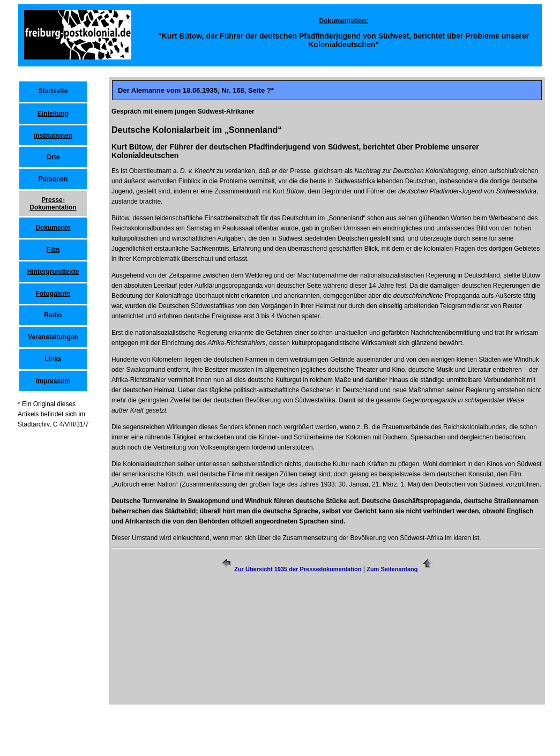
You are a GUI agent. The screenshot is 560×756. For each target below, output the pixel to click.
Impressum (53, 381)
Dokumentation (343, 21)
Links (53, 359)
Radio (53, 315)
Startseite (53, 91)
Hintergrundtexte (53, 272)
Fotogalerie (53, 294)
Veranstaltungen (53, 337)
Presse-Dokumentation (53, 204)
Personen (53, 179)
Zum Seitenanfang (392, 569)
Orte (53, 157)
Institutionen (53, 136)
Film (53, 250)
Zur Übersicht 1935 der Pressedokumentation (298, 569)
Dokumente (53, 228)
